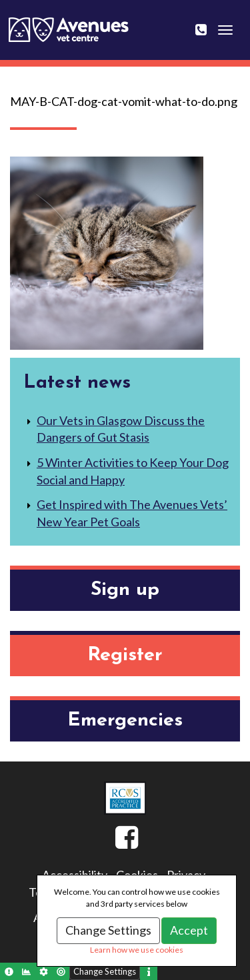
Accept (189, 930)
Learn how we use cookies (137, 950)
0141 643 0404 (209, 21)
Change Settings (108, 930)
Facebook (115, 842)
